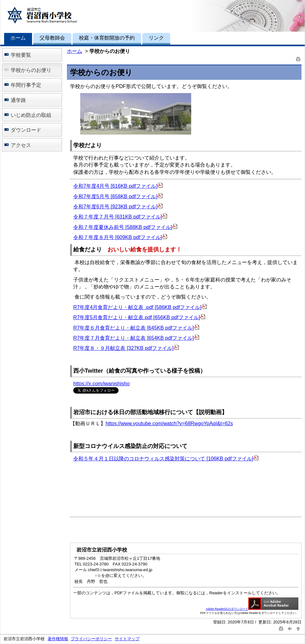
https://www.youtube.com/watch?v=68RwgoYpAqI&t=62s (169, 423)
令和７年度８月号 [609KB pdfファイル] (120, 237)
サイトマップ (127, 639)
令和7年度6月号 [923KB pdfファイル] (118, 207)
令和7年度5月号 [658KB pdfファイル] (118, 196)
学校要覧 (21, 55)
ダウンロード (26, 130)
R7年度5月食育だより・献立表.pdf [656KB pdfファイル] (139, 317)
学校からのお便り (31, 70)
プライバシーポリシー (91, 639)
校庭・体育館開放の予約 (107, 38)
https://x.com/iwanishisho (101, 384)
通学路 (18, 100)
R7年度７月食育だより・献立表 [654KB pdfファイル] (136, 338)
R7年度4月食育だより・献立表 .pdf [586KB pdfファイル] (140, 307)
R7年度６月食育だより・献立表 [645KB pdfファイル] (136, 328)
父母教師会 (52, 38)
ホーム (18, 38)
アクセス (21, 145)
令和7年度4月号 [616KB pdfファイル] (118, 186)
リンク (156, 38)
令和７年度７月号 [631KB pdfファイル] (120, 217)
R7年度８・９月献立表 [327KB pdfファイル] (126, 348)
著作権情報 (58, 639)
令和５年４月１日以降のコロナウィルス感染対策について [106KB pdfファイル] (166, 459)
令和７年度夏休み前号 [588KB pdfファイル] (125, 227)
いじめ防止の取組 (31, 115)
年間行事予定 (26, 85)
